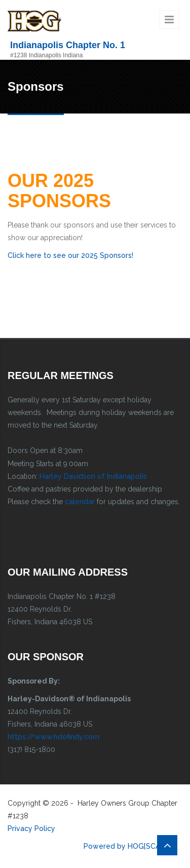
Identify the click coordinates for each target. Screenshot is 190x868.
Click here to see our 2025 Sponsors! (70, 255)
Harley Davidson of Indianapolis (93, 476)
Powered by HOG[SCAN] (125, 846)
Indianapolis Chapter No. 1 (68, 45)
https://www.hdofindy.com (53, 737)
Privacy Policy (31, 828)
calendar (80, 502)
